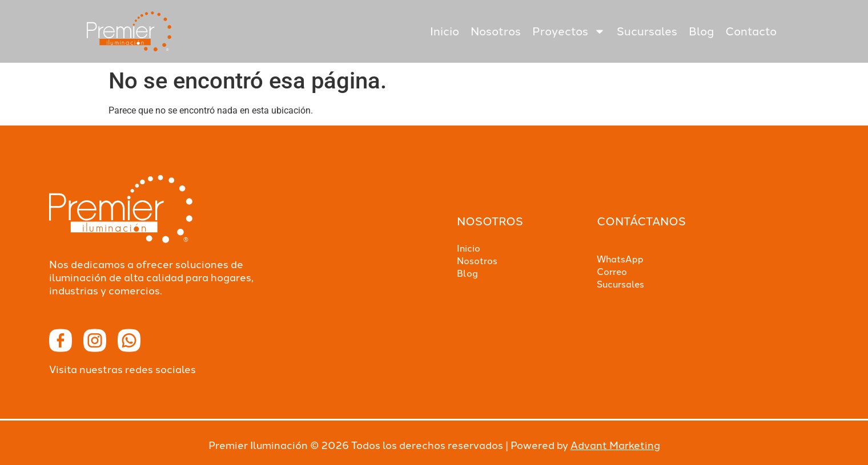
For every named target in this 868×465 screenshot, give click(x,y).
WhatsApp (620, 259)
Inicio (445, 31)
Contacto (751, 31)
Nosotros (496, 31)
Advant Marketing (615, 446)
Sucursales (647, 31)
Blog (701, 31)
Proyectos (569, 31)
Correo (612, 272)
